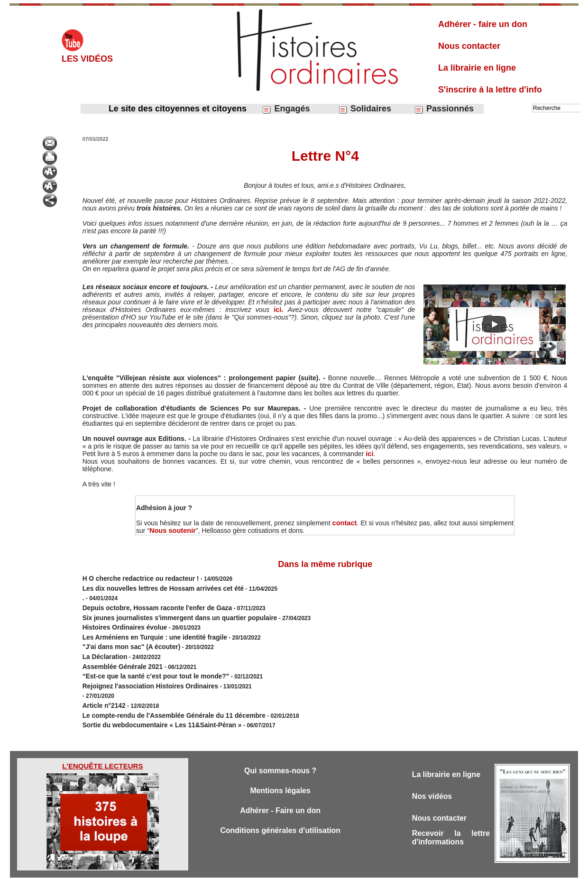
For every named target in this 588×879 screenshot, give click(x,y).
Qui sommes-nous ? (280, 751)
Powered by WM (342, 869)
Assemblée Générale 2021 (118, 655)
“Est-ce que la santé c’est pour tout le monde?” (147, 664)
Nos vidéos (434, 778)
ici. (281, 310)
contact (345, 523)
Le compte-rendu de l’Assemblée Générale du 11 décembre (162, 698)
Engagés (286, 109)
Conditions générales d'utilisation (280, 814)
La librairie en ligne (477, 68)
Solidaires (365, 109)
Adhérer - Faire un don (280, 793)
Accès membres (245, 869)
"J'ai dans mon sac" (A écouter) (125, 638)
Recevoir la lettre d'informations (451, 821)
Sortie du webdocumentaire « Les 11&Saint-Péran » (153, 706)
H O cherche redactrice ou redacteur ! (133, 578)
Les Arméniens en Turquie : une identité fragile (146, 630)
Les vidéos (87, 59)
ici (369, 454)
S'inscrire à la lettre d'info (490, 90)
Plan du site (285, 869)
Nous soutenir (172, 531)
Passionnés (444, 109)
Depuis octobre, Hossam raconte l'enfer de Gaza (148, 604)
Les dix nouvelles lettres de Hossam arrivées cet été (153, 587)
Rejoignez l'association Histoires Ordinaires (142, 672)
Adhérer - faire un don (483, 24)
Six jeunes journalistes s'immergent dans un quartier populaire (168, 613)
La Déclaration (102, 647)
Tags (310, 869)
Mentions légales (280, 772)
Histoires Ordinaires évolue (119, 621)
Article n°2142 (101, 689)
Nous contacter (469, 46)
